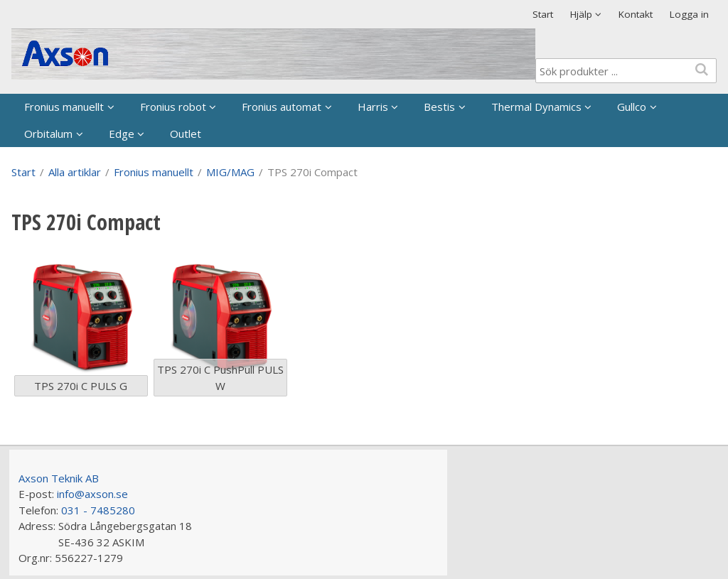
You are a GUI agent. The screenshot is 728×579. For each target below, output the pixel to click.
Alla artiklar (75, 172)
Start (543, 14)
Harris (373, 107)
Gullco (632, 107)
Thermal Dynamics (536, 107)
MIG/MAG (230, 172)
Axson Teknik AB (59, 478)
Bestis (439, 107)
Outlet (186, 134)
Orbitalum (48, 134)
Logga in (689, 14)
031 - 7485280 (98, 510)
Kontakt (636, 14)
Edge (122, 134)
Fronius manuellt (64, 107)
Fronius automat (282, 107)
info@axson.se (92, 494)
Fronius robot (173, 107)
